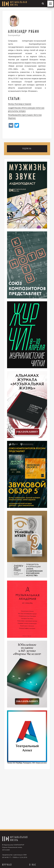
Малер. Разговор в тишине (20, 104)
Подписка (27, 149)
